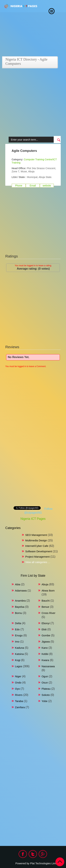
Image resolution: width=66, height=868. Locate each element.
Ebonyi (46, 623)
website (47, 186)
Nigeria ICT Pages (33, 519)
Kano (45, 648)
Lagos (19, 666)
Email (33, 186)
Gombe (46, 635)
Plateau (46, 689)
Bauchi (46, 601)
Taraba (19, 701)
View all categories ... (38, 562)
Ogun (45, 676)
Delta (18, 623)
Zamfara (20, 707)
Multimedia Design (36, 540)
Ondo (18, 683)
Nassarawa (48, 666)
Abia (18, 584)
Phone (19, 186)
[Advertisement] (33, 103)
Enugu (19, 635)
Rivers (19, 695)
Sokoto (46, 695)
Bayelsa (20, 607)
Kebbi (45, 654)
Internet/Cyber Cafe (37, 546)
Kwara (45, 660)
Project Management (37, 557)
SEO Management (36, 535)
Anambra (20, 601)
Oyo (17, 689)
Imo (17, 642)
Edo (17, 629)
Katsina (19, 654)
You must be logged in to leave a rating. (33, 266)
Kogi (18, 660)
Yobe (45, 701)
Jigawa (46, 642)
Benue (45, 607)
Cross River (48, 613)
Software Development (39, 551)
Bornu (18, 613)
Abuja (45, 584)
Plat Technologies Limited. (45, 863)
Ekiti (44, 629)
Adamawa (21, 591)
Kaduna (20, 648)
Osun (45, 683)
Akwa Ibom (48, 591)
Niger (18, 676)
